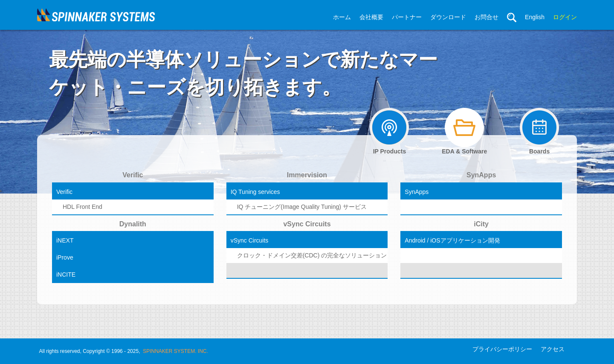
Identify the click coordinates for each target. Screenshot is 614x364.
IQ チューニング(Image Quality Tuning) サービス (302, 207)
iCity (481, 224)
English (535, 17)
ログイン (565, 17)
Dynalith (133, 224)
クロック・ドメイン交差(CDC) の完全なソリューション (307, 255)
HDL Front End (83, 207)
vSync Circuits (307, 224)
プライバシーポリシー (502, 349)
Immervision (307, 175)
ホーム (342, 17)
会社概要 (371, 17)
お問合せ (487, 17)
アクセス (553, 349)
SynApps (481, 175)
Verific (133, 175)
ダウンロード (448, 17)
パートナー (407, 17)
